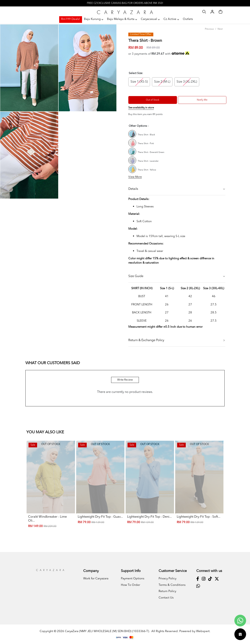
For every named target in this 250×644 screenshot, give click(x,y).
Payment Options (133, 579)
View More (135, 177)
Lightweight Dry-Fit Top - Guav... (100, 517)
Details (133, 189)
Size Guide (136, 276)
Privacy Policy (167, 579)
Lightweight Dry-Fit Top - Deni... (149, 517)
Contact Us (166, 598)
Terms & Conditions (172, 585)
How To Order (130, 585)
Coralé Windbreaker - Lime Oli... (47, 519)
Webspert (203, 631)
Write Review (125, 380)
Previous (209, 29)
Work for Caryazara (96, 579)
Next (220, 29)
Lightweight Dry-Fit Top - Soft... (199, 517)
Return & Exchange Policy (146, 340)
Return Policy (167, 591)
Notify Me (202, 100)
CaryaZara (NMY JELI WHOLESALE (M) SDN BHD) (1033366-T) (107, 631)
